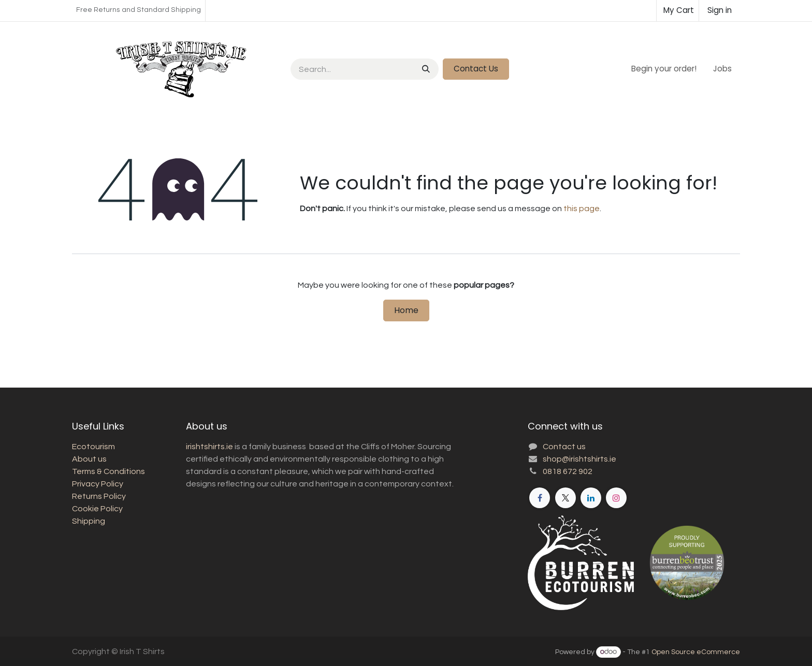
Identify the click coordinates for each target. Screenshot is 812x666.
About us (89, 459)
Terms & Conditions (108, 471)
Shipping (89, 521)
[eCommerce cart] (678, 11)
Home (406, 310)
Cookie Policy (97, 509)
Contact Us (476, 69)
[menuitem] (664, 69)
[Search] (425, 69)
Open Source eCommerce (696, 652)
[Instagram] (616, 498)
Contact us (564, 447)
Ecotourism (93, 447)
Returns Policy (99, 496)
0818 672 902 (568, 471)
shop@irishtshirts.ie (579, 459)
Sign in (720, 10)
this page (582, 209)
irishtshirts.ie (209, 447)
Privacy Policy (98, 484)
